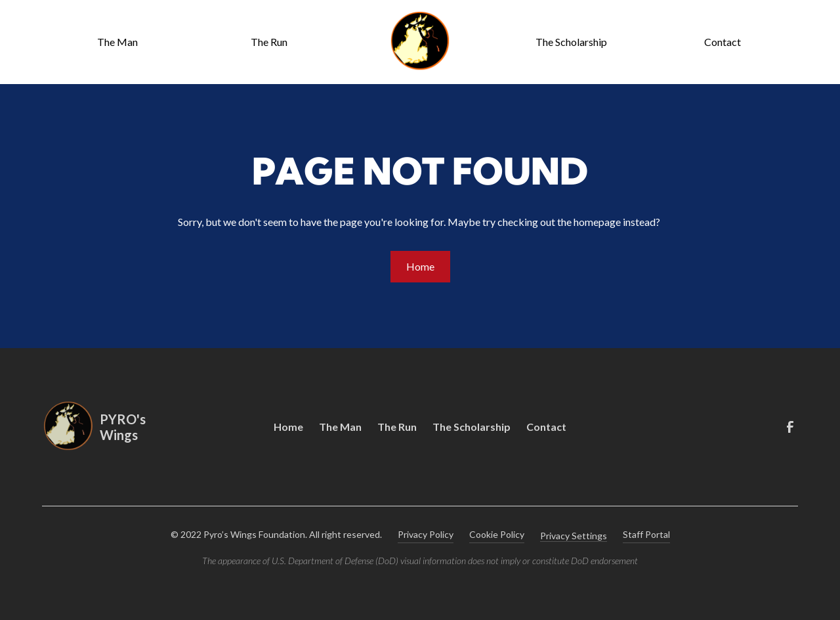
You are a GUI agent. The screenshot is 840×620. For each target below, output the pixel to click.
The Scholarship (571, 42)
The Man (117, 42)
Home (420, 266)
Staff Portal (646, 534)
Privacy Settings (574, 536)
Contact (723, 42)
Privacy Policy (426, 534)
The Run (269, 42)
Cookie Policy (497, 534)
